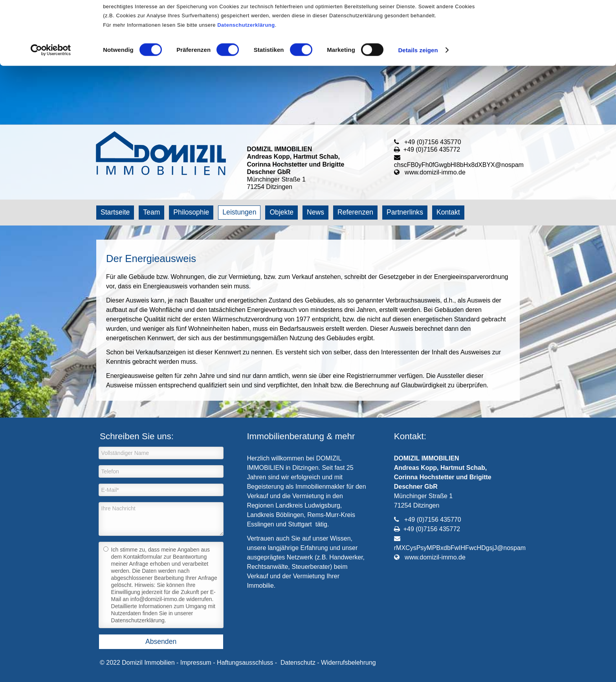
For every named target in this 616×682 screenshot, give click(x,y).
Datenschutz (298, 663)
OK (551, 19)
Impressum (196, 663)
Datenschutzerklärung (246, 84)
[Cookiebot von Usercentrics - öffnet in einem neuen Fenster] (51, 109)
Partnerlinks (405, 212)
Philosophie (191, 212)
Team (151, 212)
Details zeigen (418, 109)
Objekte (281, 212)
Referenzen (355, 212)
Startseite (115, 212)
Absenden (161, 642)
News (315, 212)
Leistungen (239, 212)
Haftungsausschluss (245, 663)
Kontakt (448, 212)
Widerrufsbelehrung (348, 663)
